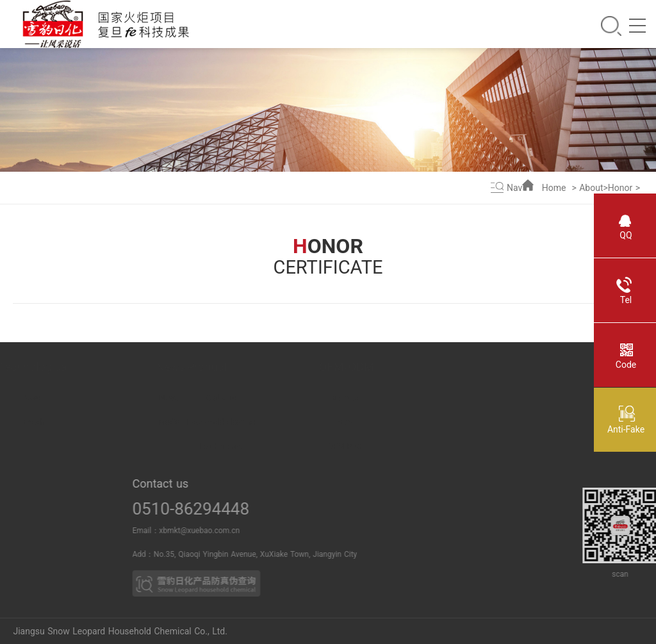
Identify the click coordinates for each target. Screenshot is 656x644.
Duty (12, 447)
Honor (620, 188)
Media (202, 422)
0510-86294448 (212, 509)
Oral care (284, 398)
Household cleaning (284, 422)
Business (396, 398)
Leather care (284, 447)
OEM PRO (396, 447)
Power (95, 398)
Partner (396, 422)
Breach (95, 422)
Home (554, 188)
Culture (12, 471)
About (591, 188)
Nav (514, 188)
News (202, 398)
